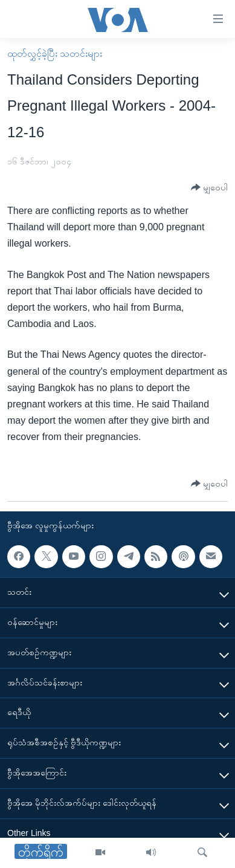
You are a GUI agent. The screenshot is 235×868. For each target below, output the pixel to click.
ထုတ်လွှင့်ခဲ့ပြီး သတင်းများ (55, 53)
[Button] (209, 188)
